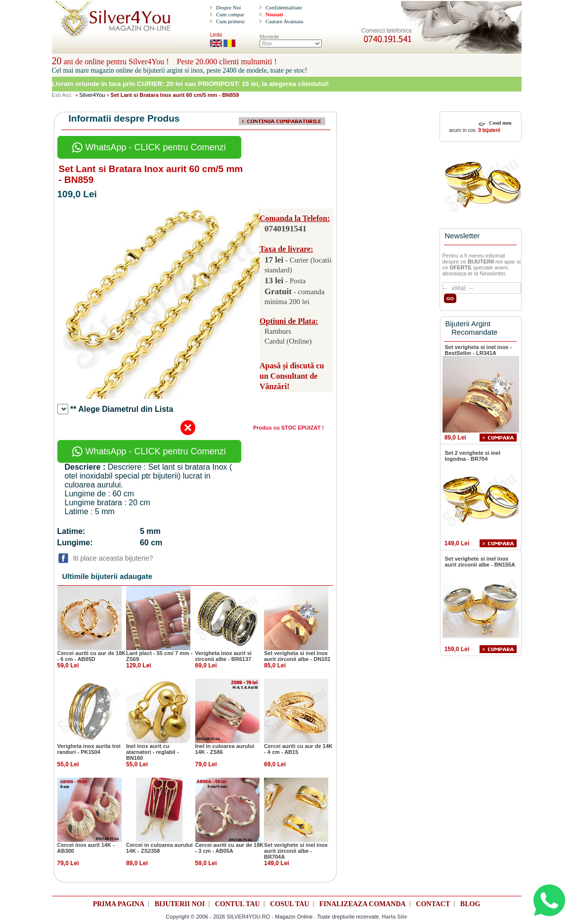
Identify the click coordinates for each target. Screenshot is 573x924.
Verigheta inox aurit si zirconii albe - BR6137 (223, 656)
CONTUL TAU (238, 904)
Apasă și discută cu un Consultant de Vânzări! (292, 376)
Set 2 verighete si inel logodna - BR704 (473, 456)
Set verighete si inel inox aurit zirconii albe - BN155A (480, 562)
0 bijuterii (489, 130)
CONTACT (433, 904)
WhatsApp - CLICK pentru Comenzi (149, 147)
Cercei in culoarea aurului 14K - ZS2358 (159, 848)
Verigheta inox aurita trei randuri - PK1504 (89, 749)
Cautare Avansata (284, 21)
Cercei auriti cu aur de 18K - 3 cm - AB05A (230, 848)
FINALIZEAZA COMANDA (363, 904)
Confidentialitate (284, 7)
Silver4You (92, 95)
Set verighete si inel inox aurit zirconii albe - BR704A (296, 851)
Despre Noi (228, 7)
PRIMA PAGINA (119, 904)
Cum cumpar (230, 14)
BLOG (470, 904)
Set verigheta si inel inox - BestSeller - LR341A (479, 350)
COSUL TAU (289, 904)
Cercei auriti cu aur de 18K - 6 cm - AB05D (92, 656)
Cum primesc (231, 21)
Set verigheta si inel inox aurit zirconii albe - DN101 (297, 656)
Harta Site (394, 917)
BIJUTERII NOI (180, 904)
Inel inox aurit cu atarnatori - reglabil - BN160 (152, 752)
